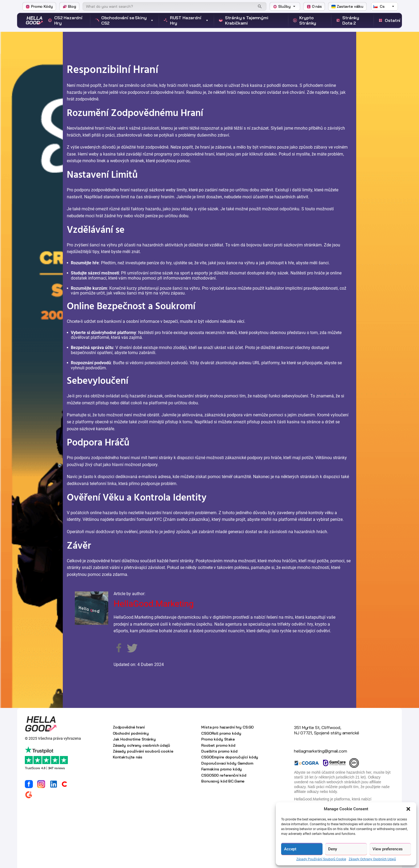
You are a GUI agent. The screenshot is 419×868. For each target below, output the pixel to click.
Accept (290, 849)
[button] (408, 809)
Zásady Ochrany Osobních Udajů (372, 859)
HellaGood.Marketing (154, 604)
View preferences (388, 849)
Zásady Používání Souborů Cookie (321, 859)
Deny (332, 849)
